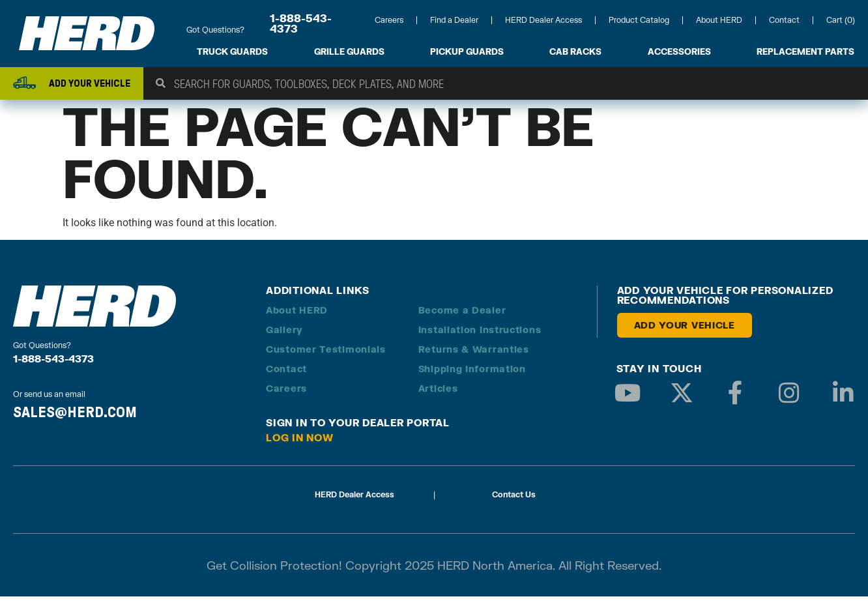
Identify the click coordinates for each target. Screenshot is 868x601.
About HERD (719, 20)
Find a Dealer (454, 20)
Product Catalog (639, 20)
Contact (784, 20)
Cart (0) (841, 20)
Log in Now (300, 442)
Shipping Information (472, 373)
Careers (389, 20)
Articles (438, 393)
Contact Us (514, 499)
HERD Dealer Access (543, 20)
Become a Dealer (462, 315)
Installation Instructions (480, 334)
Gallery (284, 334)
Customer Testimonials (326, 354)
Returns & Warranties (474, 354)
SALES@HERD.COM (75, 416)
